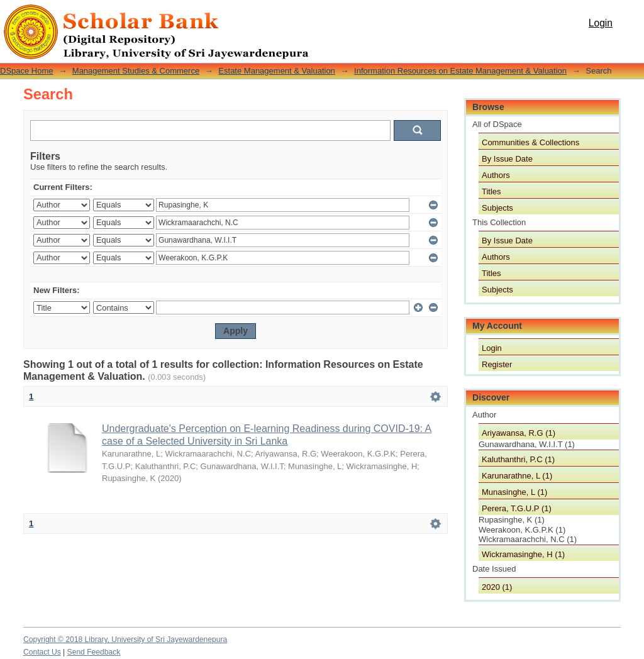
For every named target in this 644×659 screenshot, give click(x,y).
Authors (496, 175)
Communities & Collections (530, 142)
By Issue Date (507, 159)
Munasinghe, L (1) (514, 492)
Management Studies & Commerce (136, 71)
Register (497, 364)
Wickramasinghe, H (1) (523, 554)
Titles (491, 191)
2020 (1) (497, 587)
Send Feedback (94, 652)
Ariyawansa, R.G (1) (519, 433)
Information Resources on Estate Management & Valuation (460, 71)
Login (601, 23)
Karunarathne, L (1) (517, 476)
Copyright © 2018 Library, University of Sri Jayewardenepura (125, 640)
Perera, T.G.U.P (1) (517, 508)
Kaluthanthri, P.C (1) (518, 459)
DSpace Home (27, 71)
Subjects (497, 208)
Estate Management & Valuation (277, 71)
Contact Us (42, 652)
